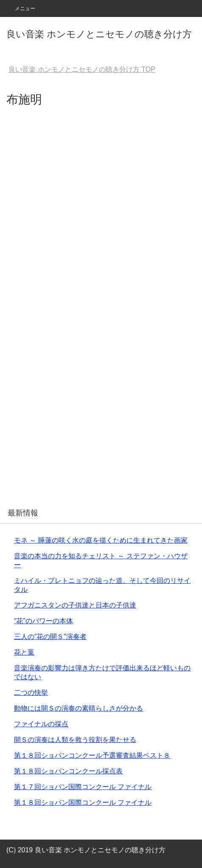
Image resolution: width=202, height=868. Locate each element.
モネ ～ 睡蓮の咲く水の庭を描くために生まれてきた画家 (101, 540)
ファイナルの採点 (41, 724)
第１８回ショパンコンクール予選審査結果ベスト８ (92, 755)
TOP (82, 69)
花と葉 (24, 652)
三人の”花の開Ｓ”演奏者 (50, 637)
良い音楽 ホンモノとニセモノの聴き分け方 (99, 34)
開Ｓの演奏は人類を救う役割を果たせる (75, 740)
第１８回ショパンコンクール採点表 (68, 771)
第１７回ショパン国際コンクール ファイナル (83, 787)
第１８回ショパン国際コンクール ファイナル (83, 802)
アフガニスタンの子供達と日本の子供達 (75, 605)
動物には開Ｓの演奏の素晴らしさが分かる (79, 708)
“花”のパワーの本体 (43, 621)
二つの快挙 (31, 693)
